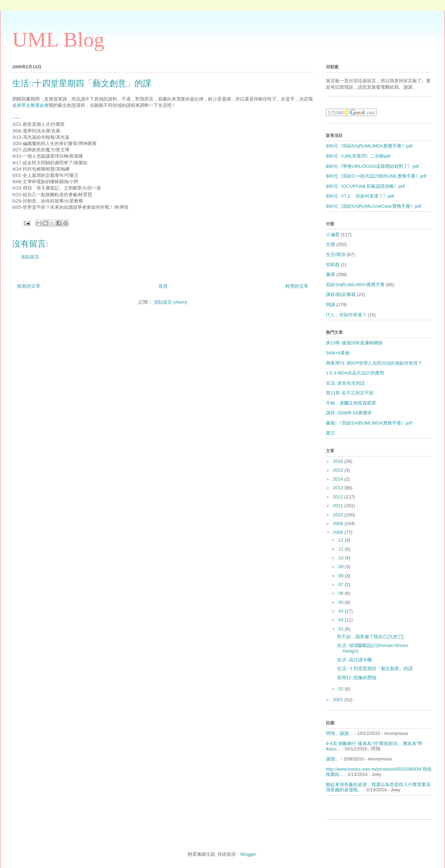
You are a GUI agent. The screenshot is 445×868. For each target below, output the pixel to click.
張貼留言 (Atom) (170, 302)
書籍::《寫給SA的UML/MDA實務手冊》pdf (369, 423)
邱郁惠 (333, 265)
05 (342, 602)
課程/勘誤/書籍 (341, 294)
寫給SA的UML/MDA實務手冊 (355, 285)
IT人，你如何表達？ (346, 315)
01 (342, 689)
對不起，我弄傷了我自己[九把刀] (370, 637)
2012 (339, 497)
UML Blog (58, 40)
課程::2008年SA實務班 (349, 413)
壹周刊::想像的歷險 (357, 678)
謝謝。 (333, 759)
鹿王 (330, 433)
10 (342, 558)
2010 (339, 515)
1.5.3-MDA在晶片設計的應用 (355, 373)
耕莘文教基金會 (33, 105)
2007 (339, 700)
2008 (339, 532)
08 (342, 576)
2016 (339, 461)
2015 (339, 470)
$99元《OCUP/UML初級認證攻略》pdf (365, 186)
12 (342, 540)
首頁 (163, 286)
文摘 (330, 244)
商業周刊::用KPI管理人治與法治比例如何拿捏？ (374, 363)
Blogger (248, 854)
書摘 (330, 274)
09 (342, 567)
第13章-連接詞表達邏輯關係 (354, 343)
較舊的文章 (297, 286)
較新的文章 (29, 286)
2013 (339, 488)
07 (342, 584)
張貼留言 (30, 257)
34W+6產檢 (338, 353)
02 (342, 629)
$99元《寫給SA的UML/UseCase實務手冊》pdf (374, 206)
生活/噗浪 (336, 254)
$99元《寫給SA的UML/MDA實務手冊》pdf (369, 146)
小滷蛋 (333, 235)
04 (342, 611)
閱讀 (330, 305)
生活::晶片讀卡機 (354, 660)
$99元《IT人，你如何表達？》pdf (360, 196)
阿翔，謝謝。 (340, 733)
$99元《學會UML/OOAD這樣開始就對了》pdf (372, 166)
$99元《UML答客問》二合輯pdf (358, 156)
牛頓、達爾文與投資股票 (351, 403)
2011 (339, 506)
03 (342, 620)
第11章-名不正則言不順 (350, 393)
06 (342, 593)
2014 (339, 479)
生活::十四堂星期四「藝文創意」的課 (375, 669)
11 (342, 549)
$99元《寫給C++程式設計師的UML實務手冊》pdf (376, 176)
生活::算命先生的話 (345, 383)
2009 (339, 523)
